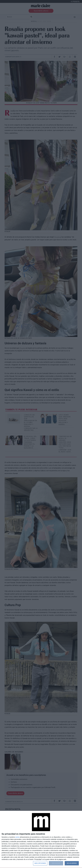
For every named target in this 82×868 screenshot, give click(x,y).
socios (17, 837)
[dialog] (41, 839)
